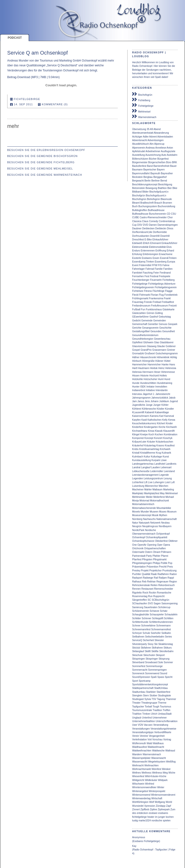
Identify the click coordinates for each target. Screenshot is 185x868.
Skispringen (139, 659)
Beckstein (137, 177)
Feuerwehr (156, 280)
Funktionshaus (154, 309)
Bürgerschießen (157, 162)
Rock (145, 593)
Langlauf (146, 467)
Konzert (158, 438)
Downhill (165, 236)
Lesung (168, 478)
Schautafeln (171, 615)
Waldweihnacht (156, 747)
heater (151, 817)
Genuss (163, 324)
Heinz (161, 368)
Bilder (146, 192)
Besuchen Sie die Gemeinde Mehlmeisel (40, 169)
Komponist (138, 438)
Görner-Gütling (155, 313)
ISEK (143, 387)
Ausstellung (139, 155)
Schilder (137, 618)
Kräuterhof (138, 446)
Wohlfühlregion (140, 802)
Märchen (163, 486)
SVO (150, 603)
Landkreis (171, 464)
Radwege (148, 578)
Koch (151, 434)
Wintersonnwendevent (163, 795)
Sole (160, 662)
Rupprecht (159, 596)
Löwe (164, 460)
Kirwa (151, 431)
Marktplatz (138, 493)
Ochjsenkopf (163, 534)
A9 (151, 129)
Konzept (149, 438)
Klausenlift (169, 431)
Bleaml (136, 203)
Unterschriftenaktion (167, 721)
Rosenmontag (140, 596)
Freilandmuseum (141, 306)
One (134, 545)
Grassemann (159, 350)
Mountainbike (164, 508)
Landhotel (160, 464)
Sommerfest (139, 666)
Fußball (136, 309)
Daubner (137, 228)
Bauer (173, 166)
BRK (175, 162)
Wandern (137, 754)
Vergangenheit (157, 736)
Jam (134, 401)
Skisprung (164, 659)
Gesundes (156, 331)
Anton (170, 148)
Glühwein (148, 342)
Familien (168, 269)
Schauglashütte (141, 615)
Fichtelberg (141, 100)
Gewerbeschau (162, 339)
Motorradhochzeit (159, 501)
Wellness (146, 773)
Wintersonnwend (141, 795)
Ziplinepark (164, 809)
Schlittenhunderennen (161, 622)
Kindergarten (151, 427)
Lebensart (166, 467)
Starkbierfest (163, 692)
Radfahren (163, 574)
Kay (134, 846)
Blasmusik (166, 199)
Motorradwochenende (144, 508)
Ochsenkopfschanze (143, 541)
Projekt (145, 571)
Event (135, 265)
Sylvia (148, 699)
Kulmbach (138, 457)
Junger (157, 405)
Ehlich (146, 243)
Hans (172, 365)
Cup (134, 225)
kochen (170, 817)
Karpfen (136, 420)
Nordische (150, 530)
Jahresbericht (163, 394)
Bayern (161, 170)
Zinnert (136, 809)
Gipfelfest (137, 342)
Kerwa (172, 420)
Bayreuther (167, 173)
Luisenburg (138, 486)
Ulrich (154, 714)
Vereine (144, 736)
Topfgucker (138, 707)
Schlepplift (158, 618)
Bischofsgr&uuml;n (156, 196)
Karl (161, 416)
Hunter (136, 387)
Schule (146, 633)
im (156, 817)
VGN (140, 725)
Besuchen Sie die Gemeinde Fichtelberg (41, 162)
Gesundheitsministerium (145, 335)
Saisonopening (170, 603)
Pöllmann (166, 552)
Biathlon (162, 188)
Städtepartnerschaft (143, 688)
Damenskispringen (167, 225)
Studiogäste (165, 696)
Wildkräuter (151, 780)
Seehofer (156, 633)
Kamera (154, 416)
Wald (150, 743)
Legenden (138, 478)
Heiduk (154, 368)
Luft (173, 482)
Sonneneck (138, 673)
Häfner (136, 357)
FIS (160, 265)
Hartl (135, 368)
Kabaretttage (162, 412)
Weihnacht (138, 765)
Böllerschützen (140, 159)
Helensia (137, 372)
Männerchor (151, 486)
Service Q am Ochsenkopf (37, 53)
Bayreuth (155, 173)
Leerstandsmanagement (145, 475)
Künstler (170, 409)
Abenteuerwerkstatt (143, 133)
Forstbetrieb (171, 295)
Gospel (136, 350)
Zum (173, 809)
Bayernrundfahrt (141, 173)
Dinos (170, 228)
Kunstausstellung (142, 460)
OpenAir (142, 545)
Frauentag (138, 302)
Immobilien (161, 387)
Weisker (166, 769)
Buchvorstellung (167, 206)
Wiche (172, 773)
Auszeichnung (153, 155)
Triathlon (137, 714)
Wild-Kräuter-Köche (156, 776)
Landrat (136, 467)
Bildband (137, 192)
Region (173, 582)
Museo (163, 512)
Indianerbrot (139, 390)
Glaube (161, 346)
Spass (161, 677)
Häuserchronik (148, 357)
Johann (155, 401)
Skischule (137, 655)
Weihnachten (151, 765)
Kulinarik (166, 453)
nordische (157, 821)
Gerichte (137, 328)
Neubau (166, 523)
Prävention (152, 567)
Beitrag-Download (19, 77)
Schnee (136, 626)
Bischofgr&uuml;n (159, 192)
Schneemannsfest (161, 629)
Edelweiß (137, 243)
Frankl (167, 298)
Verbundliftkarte (163, 732)
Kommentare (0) (55, 104)
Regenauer (162, 582)
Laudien (155, 467)
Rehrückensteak (141, 585)
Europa (171, 262)
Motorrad (145, 501)
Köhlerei (137, 409)
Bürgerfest (163, 159)
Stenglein (137, 696)
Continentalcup (167, 221)
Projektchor (155, 571)
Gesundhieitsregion (143, 339)
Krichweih (165, 449)
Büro (169, 162)
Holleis (163, 376)
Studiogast (138, 699)
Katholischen (154, 420)
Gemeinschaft (140, 324)
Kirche (162, 427)
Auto (164, 155)
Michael (170, 497)
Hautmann (144, 368)
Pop (170, 563)
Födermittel (145, 265)
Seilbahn (166, 633)
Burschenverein (157, 214)
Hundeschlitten (148, 383)
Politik (164, 563)
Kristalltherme (148, 453)
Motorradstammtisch (143, 504)
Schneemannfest (141, 629)
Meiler (149, 497)
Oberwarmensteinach (144, 534)
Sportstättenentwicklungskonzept (150, 684)
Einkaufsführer (169, 243)
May (162, 493)
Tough (156, 707)
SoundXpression (141, 677)
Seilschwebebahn (155, 637)
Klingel (136, 434)
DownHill (155, 236)
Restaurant (148, 589)
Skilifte (155, 651)
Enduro (136, 251)
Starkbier (151, 692)
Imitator (150, 387)
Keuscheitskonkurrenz (144, 423)
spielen (166, 821)
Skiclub (136, 648)
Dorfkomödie (160, 232)
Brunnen (167, 203)
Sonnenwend (152, 673)
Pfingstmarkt (160, 559)
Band (150, 166)
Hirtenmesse (168, 372)
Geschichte (165, 328)
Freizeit (173, 306)
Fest (147, 276)
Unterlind (147, 718)
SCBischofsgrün (160, 600)
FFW (155, 265)
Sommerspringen (157, 670)
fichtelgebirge (139, 817)
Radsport (137, 578)
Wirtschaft (157, 798)
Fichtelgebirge (143, 105)
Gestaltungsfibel (141, 331)
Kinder (169, 423)
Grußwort (150, 353)
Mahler (148, 490)
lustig (135, 821)
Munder (145, 512)
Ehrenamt (155, 243)
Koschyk (168, 438)
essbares (163, 813)
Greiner (171, 350)
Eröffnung (161, 251)
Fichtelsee (138, 291)
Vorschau (157, 740)
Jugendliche (139, 405)
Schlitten (169, 618)
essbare (153, 813)
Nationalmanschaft (166, 519)
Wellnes (136, 773)
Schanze (154, 611)
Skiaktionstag (166, 644)
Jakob (172, 398)
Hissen (136, 376)
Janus (141, 401)
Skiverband (138, 662)
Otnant (157, 552)
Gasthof (154, 317)
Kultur (147, 457)
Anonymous (139, 837)
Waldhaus (158, 743)
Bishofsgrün (154, 199)
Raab (154, 574)
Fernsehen (138, 276)
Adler (146, 137)
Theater (136, 703)
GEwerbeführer (140, 317)
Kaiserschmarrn (141, 416)
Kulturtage (156, 457)
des (134, 813)
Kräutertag (150, 446)
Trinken (146, 714)
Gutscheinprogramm (166, 353)
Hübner (159, 361)
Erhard (170, 251)
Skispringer (152, 659)
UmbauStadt (165, 714)
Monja (136, 501)
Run (150, 596)
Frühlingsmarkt (140, 298)
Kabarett (150, 412)
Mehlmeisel (141, 111)
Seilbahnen (138, 637)
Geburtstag (165, 317)
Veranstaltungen (141, 729)
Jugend (174, 401)
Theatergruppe (149, 703)
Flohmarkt (145, 295)
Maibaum (157, 490)
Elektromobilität (157, 247)
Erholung (137, 254)
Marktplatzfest (152, 493)
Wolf (152, 802)
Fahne (166, 265)
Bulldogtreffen (140, 210)
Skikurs (168, 648)
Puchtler (137, 574)
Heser (157, 372)
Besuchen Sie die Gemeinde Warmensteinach (45, 175)
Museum (172, 512)
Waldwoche (158, 751)
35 (148, 129)
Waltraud (170, 751)
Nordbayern (165, 526)
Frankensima (156, 298)
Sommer (168, 662)
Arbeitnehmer (153, 151)
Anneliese (161, 148)
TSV (154, 699)
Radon (173, 574)
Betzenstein (139, 188)
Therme (162, 703)
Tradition (157, 710)
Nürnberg (137, 519)
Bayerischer (150, 170)
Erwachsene (166, 254)
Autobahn (172, 155)
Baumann (137, 170)
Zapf (168, 806)
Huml (161, 379)
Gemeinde (147, 321)
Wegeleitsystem (157, 762)
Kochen (159, 434)
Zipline (154, 809)
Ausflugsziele (168, 151)
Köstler (160, 409)
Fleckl (135, 295)
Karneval (169, 416)
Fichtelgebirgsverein (143, 287)
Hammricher (154, 365)
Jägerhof (148, 394)
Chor (170, 217)
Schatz (164, 611)
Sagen (157, 603)
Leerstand (169, 471)
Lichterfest (138, 482)
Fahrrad (150, 269)
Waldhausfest (139, 747)
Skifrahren (157, 648)
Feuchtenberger (141, 280)
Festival (154, 276)
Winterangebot (140, 791)
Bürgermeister (140, 162)
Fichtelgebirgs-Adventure (162, 284)
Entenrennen (148, 251)
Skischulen (149, 655)
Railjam (163, 578)
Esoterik (137, 258)
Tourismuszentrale (142, 710)
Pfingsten (147, 559)
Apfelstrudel (139, 151)
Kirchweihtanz (140, 431)
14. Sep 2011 (23, 104)
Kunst (166, 457)
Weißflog (171, 762)
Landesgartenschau (143, 464)
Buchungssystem (148, 206)
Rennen (136, 589)
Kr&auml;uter (139, 442)
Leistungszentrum (153, 478)
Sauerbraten (151, 607)
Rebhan (151, 582)
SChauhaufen (140, 603)
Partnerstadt (139, 556)
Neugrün (137, 526)
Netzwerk (155, 523)
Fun (143, 309)
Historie (145, 376)
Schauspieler (157, 615)
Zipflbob (145, 809)
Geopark (173, 324)
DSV (140, 225)
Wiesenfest (138, 776)
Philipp (157, 563)
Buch (135, 206)
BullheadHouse (156, 210)
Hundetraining (164, 383)
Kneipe (144, 434)
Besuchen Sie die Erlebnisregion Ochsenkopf (46, 150)
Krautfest (170, 446)
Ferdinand (165, 273)
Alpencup (159, 144)
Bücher (153, 159)
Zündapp (160, 806)
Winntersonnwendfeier (144, 787)
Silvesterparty (140, 644)
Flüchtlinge (158, 291)
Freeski (148, 302)
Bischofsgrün (142, 94)
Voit (150, 740)
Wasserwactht (140, 762)
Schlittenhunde (140, 622)
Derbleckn (161, 228)
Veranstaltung (161, 725)
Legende (164, 475)
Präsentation (139, 567)
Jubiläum (164, 401)
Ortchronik (138, 548)
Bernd (164, 181)
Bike (175, 188)
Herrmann (148, 372)
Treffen (166, 710)
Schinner (147, 618)
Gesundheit (168, 331)
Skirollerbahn (166, 651)
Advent (153, 137)
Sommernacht (140, 670)
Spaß (154, 677)
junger (162, 817)
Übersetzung (139, 129)
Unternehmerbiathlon (144, 721)
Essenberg (161, 262)
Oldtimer (173, 541)
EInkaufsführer (160, 240)
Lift (146, 482)
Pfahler (156, 556)
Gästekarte (168, 309)
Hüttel (167, 361)
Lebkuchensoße (141, 471)
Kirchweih (172, 427)
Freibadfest (168, 302)
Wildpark (163, 780)
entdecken (142, 813)
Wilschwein (138, 784)
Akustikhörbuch (141, 144)
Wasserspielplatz (141, 758)
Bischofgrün (139, 196)
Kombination (171, 434)
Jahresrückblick (160, 398)
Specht (169, 677)
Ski (156, 644)
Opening (152, 545)
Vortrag (167, 740)
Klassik (159, 431)
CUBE (136, 217)
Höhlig (173, 357)
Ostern (149, 552)
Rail (156, 578)
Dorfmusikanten (141, 236)
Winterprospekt (157, 791)
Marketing (169, 490)
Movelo (136, 512)
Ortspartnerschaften (155, 548)
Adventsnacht (140, 140)
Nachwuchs (149, 519)
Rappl (171, 578)
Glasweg (152, 346)
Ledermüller (157, 471)
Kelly (165, 420)
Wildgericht (138, 780)
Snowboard (151, 662)
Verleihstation (139, 740)
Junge (149, 405)
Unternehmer (159, 718)
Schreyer (137, 633)
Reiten (154, 585)
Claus (145, 221)
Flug (161, 295)
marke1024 (145, 821)
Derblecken (148, 228)
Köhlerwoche (149, 409)
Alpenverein (139, 148)
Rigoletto (137, 593)
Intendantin (161, 390)
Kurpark (156, 460)
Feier (156, 273)
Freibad (157, 302)
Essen (156, 258)
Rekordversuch (167, 585)
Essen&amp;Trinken (143, 262)
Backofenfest (139, 166)
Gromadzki (138, 353)
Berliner (156, 181)
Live (150, 482)
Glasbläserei (167, 342)
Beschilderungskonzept (145, 184)
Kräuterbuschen (165, 442)
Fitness (148, 291)
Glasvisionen (139, 346)
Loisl (167, 482)
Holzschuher (151, 379)
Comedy (154, 221)
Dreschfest (138, 240)
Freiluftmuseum (160, 306)
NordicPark (138, 530)
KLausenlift (138, 412)
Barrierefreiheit (161, 166)
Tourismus (166, 707)
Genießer (153, 324)
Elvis (169, 247)
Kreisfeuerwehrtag (149, 449)
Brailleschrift (147, 203)
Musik (155, 515)
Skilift (148, 651)
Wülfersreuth (139, 743)
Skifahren (146, 648)
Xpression (150, 806)
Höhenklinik (163, 357)
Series (169, 637)
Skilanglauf (138, 651)
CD (169, 214)
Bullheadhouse (140, 214)
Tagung (161, 699)
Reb (144, 582)
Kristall (136, 453)
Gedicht (136, 321)
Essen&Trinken (168, 258)
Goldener (171, 346)
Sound (163, 673)
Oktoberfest (161, 541)
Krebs (135, 449)
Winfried (150, 784)
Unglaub (137, 718)
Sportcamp (145, 681)
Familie (159, 269)
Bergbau (148, 177)
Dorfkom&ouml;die (142, 232)
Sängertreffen (140, 600)
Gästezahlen (139, 313)
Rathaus (137, 582)
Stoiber (154, 696)
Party (149, 556)
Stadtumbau (139, 692)
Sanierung (138, 607)
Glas (157, 342)
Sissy (151, 644)
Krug (159, 453)
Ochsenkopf (139, 537)
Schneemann (163, 626)
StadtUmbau (161, 688)
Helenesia (171, 368)
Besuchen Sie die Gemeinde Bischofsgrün (42, 156)
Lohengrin (159, 482)
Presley (136, 571)
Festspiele (165, 276)
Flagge (169, 291)
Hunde (136, 383)
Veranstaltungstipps (143, 732)
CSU (173, 214)
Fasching (148, 273)
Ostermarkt (138, 552)
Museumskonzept (142, 515)
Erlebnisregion (151, 254)
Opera (166, 545)
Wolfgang (160, 802)
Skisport (160, 655)
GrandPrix (146, 350)
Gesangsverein (150, 328)
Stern (146, 696)
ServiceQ (137, 640)
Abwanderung (161, 133)
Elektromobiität (140, 247)
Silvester (159, 640)
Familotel (137, 273)
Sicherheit (148, 640)
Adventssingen (156, 140)
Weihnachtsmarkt (142, 769)
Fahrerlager (139, 269)
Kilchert (161, 423)
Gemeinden (160, 321)
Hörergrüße (148, 361)
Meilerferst (159, 497)
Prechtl (163, 567)
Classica (137, 221)
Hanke (165, 365)
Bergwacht (138, 181)
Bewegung (151, 188)
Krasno (160, 446)
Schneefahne (148, 626)
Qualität (146, 574)
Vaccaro (148, 725)
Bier (170, 188)
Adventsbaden (165, 137)
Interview (137, 394)
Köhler (165, 405)
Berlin (148, 181)
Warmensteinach (144, 117)
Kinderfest (138, 427)
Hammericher (139, 365)
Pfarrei (165, 556)
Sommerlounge (154, 666)
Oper (160, 545)
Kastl (144, 420)
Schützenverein (141, 611)
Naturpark (144, 523)
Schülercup (164, 607)
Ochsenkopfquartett (157, 537)
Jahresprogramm (141, 398)
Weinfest (156, 769)
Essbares (147, 258)
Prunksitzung (170, 571)
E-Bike (148, 240)
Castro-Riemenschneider (153, 217)
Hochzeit (154, 376)
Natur (135, 523)
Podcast (15, 38)
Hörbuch (137, 361)
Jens (147, 401)
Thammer (171, 699)
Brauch (158, 203)
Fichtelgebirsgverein (166, 287)
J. (154, 394)
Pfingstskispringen (142, 563)
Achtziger (137, 137)
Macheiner (138, 490)
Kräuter (151, 442)
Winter (161, 787)
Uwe (135, 725)
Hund (167, 379)
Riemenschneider (163, 589)
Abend (157, 129)
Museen (154, 512)
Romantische (164, 593)
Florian (155, 295)
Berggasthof (160, 177)
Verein (136, 736)
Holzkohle (138, 379)
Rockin (152, 593)
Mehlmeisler (139, 497)
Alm (152, 144)
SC (149, 600)
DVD (146, 225)
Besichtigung (165, 184)
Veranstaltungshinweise (163, 729)
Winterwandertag (141, 798)
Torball (148, 707)
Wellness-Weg (160, 773)
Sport (135, 681)
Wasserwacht (158, 758)
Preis (170, 567)
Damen (153, 225)
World (169, 802)
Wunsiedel (138, 806)
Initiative (150, 390)
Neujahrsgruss (150, 526)
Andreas (150, 148)
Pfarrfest (137, 559)
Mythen (163, 515)
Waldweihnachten (142, 751)
